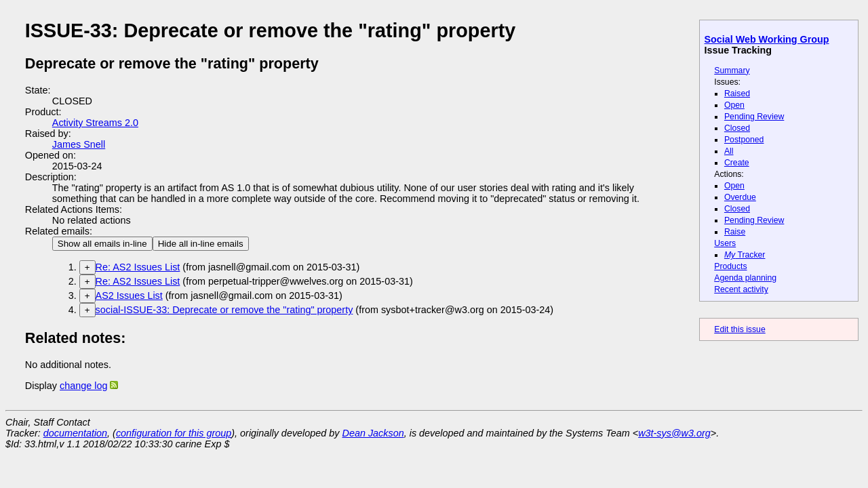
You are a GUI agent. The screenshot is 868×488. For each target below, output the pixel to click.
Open (734, 105)
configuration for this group (174, 433)
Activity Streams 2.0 (95, 123)
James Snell (79, 144)
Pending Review (754, 117)
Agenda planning (745, 278)
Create (737, 163)
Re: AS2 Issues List (138, 267)
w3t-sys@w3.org (674, 433)
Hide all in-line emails (201, 244)
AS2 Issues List (129, 296)
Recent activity (741, 289)
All (729, 151)
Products (730, 266)
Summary (732, 70)
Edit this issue (739, 329)
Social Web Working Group (767, 39)
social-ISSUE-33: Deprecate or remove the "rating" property (224, 310)
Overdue (740, 197)
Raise (735, 232)
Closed (737, 128)
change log (83, 386)
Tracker (745, 255)
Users (725, 243)
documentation (75, 433)
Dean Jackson (373, 433)
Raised (737, 94)
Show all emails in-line (102, 244)
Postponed (744, 140)
